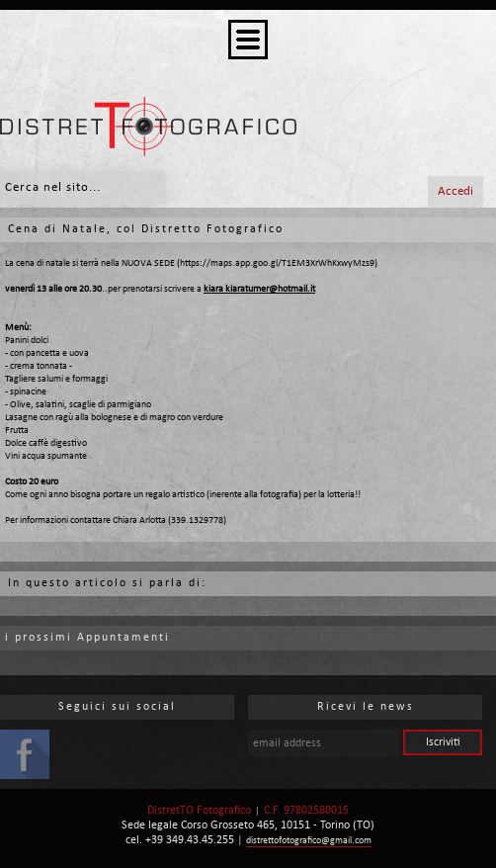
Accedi (455, 191)
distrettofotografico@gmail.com (309, 841)
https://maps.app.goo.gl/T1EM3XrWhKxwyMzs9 (277, 263)
